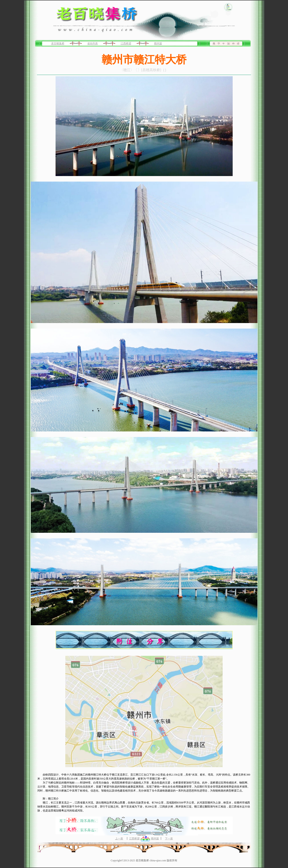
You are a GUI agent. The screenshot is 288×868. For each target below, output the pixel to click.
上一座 (119, 839)
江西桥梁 (126, 43)
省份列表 (93, 43)
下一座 (169, 839)
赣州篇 (158, 43)
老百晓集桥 (58, 43)
